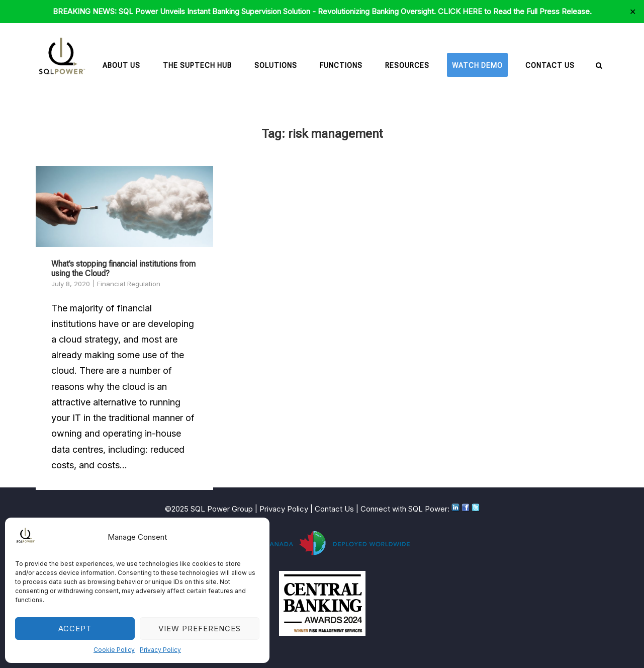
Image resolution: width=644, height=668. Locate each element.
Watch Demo (477, 65)
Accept (75, 629)
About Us (121, 65)
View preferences (200, 629)
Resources (407, 65)
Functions (341, 65)
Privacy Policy (160, 650)
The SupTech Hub (197, 65)
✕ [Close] (633, 12)
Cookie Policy (114, 650)
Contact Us (550, 65)
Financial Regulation (129, 284)
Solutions (276, 65)
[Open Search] (599, 66)
